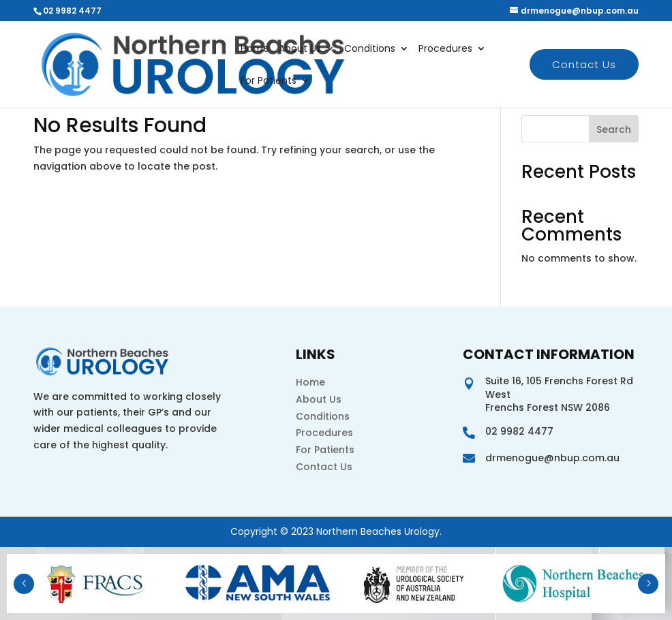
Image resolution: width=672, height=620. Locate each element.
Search (614, 129)
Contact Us (584, 64)
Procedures (445, 49)
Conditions (370, 49)
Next (648, 584)
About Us (300, 49)
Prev (24, 584)
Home (255, 49)
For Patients (269, 81)
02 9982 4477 (72, 11)
